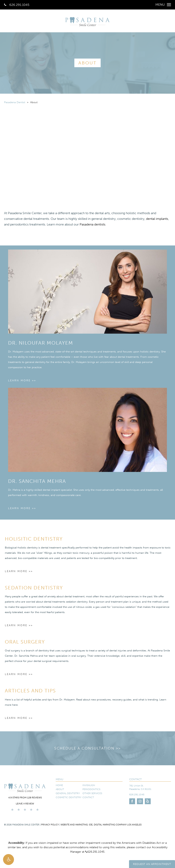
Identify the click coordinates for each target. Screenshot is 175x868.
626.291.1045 (17, 5)
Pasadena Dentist (15, 102)
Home (59, 785)
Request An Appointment (152, 864)
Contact (88, 797)
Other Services (92, 793)
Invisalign (89, 785)
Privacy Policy (50, 825)
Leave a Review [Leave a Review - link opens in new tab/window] (25, 804)
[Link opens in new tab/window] (132, 801)
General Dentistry (68, 793)
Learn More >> (22, 380)
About (60, 789)
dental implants (157, 219)
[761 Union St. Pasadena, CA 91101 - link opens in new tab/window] (150, 787)
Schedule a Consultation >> (87, 748)
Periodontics (91, 789)
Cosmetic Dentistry (69, 797)
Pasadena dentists (92, 224)
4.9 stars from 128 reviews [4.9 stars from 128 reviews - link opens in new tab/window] (25, 798)
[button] (9, 860)
